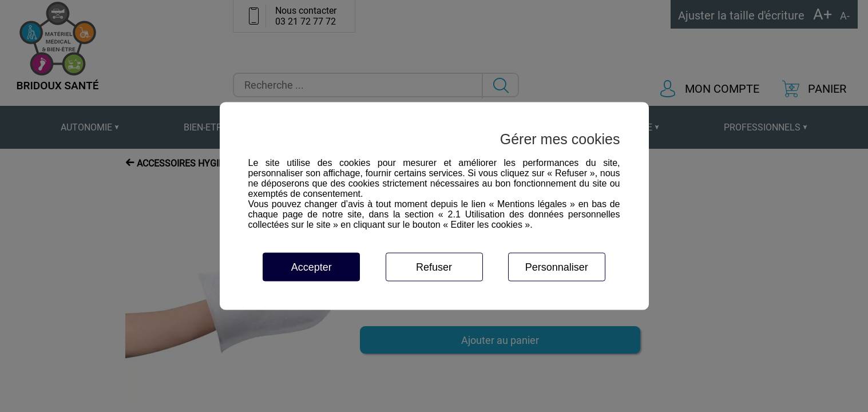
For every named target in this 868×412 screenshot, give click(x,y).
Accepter (312, 267)
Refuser (434, 267)
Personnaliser (557, 267)
